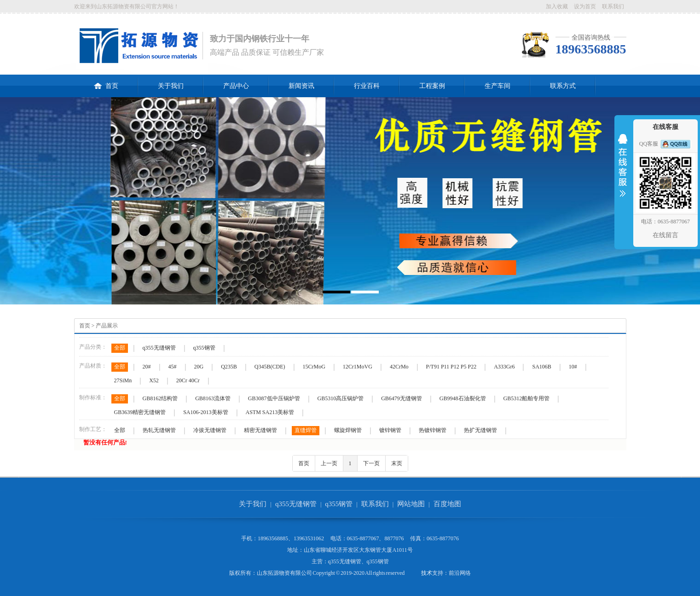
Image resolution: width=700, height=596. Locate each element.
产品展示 (107, 326)
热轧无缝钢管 (159, 430)
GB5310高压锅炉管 (341, 398)
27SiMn (123, 380)
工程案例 (432, 86)
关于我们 (171, 86)
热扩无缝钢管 (480, 430)
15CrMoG (314, 367)
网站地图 (411, 504)
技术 (427, 573)
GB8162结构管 (160, 398)
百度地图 (447, 504)
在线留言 (665, 235)
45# (173, 367)
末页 (397, 463)
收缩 (623, 171)
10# (573, 367)
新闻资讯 (301, 86)
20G (199, 367)
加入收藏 (557, 6)
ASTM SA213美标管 (270, 412)
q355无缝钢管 (159, 348)
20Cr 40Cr (188, 380)
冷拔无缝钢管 (210, 430)
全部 (120, 348)
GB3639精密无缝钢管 (140, 412)
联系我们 (613, 6)
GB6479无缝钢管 (402, 398)
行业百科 (367, 86)
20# (147, 367)
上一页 (329, 463)
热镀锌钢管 (433, 430)
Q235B (229, 367)
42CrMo (399, 367)
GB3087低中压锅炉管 (274, 398)
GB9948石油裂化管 (463, 398)
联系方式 (563, 86)
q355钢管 (204, 348)
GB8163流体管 (213, 398)
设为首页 (585, 6)
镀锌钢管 (390, 430)
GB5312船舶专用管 (527, 398)
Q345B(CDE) (270, 367)
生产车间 (498, 86)
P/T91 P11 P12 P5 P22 (451, 367)
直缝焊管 (306, 430)
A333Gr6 (504, 367)
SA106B (541, 367)
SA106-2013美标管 (205, 412)
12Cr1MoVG (358, 367)
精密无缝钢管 (260, 430)
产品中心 (236, 86)
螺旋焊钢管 (348, 430)
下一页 (371, 463)
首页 (106, 82)
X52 (154, 380)
